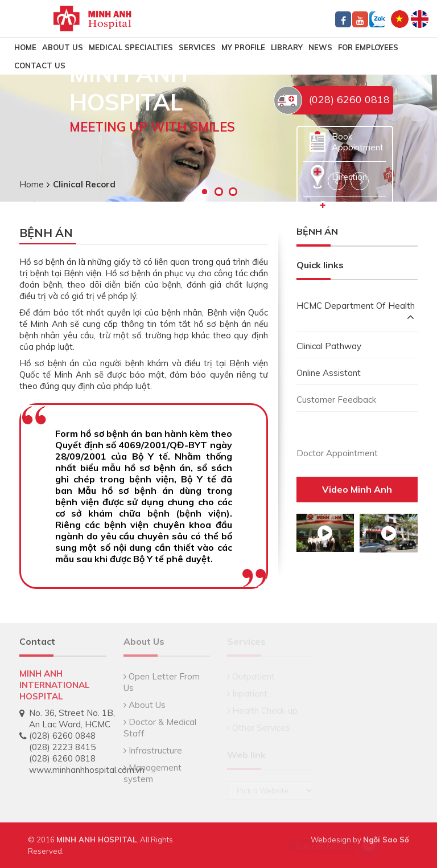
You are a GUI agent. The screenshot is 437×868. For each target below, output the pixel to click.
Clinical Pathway (329, 346)
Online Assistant (329, 373)
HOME (25, 47)
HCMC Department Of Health (356, 313)
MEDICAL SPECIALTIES (131, 47)
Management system (152, 773)
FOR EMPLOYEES (368, 47)
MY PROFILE (243, 47)
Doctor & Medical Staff (160, 728)
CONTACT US (40, 65)
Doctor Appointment (337, 453)
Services (197, 47)
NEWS (320, 47)
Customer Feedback (336, 400)
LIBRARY (287, 47)
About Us (63, 47)
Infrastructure (153, 750)
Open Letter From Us (162, 682)
